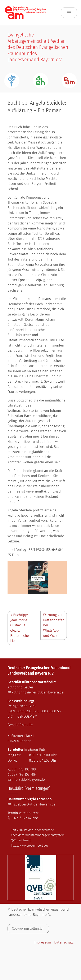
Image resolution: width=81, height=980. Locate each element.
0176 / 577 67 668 (25, 818)
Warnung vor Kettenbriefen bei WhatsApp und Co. (54, 625)
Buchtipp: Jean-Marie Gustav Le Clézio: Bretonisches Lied (20, 628)
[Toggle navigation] (69, 13)
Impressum (42, 942)
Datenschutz (64, 942)
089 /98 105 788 (24, 769)
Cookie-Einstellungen (28, 929)
